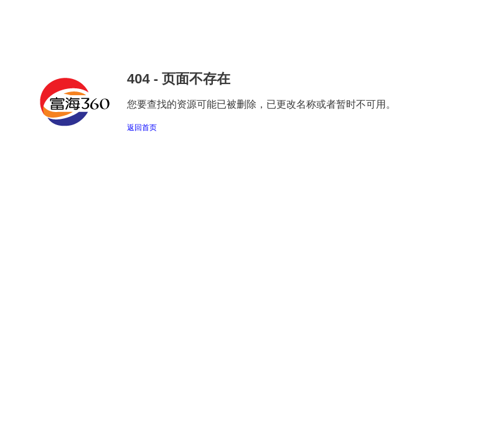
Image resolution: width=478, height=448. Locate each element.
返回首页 (142, 128)
